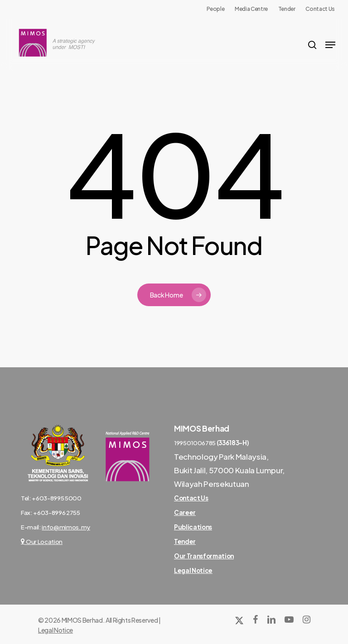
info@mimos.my (66, 527)
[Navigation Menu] (330, 45)
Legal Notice (56, 630)
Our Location (42, 541)
